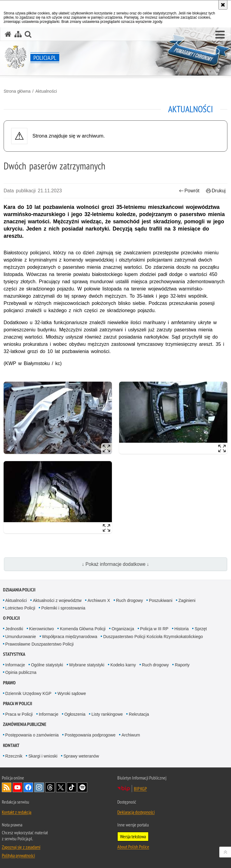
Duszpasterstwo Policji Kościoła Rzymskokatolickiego (153, 637)
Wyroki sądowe (72, 693)
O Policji (11, 618)
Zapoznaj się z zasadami (21, 847)
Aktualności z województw (57, 600)
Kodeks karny (123, 665)
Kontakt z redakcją (17, 812)
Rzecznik (14, 756)
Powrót (189, 191)
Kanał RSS (7, 787)
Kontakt (11, 745)
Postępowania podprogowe (90, 735)
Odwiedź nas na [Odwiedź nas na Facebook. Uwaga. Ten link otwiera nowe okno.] (28, 787)
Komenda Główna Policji (83, 629)
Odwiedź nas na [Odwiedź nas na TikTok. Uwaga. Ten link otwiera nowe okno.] (72, 787)
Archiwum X (99, 600)
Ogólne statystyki (47, 665)
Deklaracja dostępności (136, 812)
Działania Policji (19, 590)
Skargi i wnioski (43, 756)
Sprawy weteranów (81, 756)
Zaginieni (187, 600)
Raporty (182, 665)
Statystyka (14, 654)
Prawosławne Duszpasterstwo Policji (40, 644)
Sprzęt (201, 629)
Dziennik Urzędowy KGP (28, 693)
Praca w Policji (18, 704)
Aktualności (46, 91)
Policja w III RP (154, 629)
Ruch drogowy (130, 600)
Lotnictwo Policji (20, 608)
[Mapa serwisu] (18, 34)
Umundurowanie (21, 637)
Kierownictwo (42, 629)
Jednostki (14, 629)
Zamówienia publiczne (25, 724)
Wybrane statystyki (87, 665)
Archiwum (131, 735)
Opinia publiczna (21, 672)
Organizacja (123, 629)
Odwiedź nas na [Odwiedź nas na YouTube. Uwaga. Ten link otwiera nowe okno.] (17, 787)
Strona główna (17, 91)
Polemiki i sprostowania (63, 608)
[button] (220, 35)
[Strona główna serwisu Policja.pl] (8, 34)
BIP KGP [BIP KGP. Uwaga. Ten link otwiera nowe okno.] (140, 789)
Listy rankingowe (107, 714)
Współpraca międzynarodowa (70, 637)
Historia (182, 629)
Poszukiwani (161, 600)
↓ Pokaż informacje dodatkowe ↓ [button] (115, 564)
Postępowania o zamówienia (32, 735)
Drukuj (216, 191)
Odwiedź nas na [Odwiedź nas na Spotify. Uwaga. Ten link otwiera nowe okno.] (82, 787)
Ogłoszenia (75, 714)
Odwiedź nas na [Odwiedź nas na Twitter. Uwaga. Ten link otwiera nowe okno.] (61, 787)
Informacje (15, 665)
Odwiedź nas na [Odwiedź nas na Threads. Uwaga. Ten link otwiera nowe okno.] (50, 787)
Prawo (9, 683)
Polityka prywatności (18, 855)
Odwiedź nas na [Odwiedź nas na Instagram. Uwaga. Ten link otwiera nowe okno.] (39, 787)
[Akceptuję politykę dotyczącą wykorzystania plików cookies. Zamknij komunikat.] (223, 5)
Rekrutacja (139, 714)
